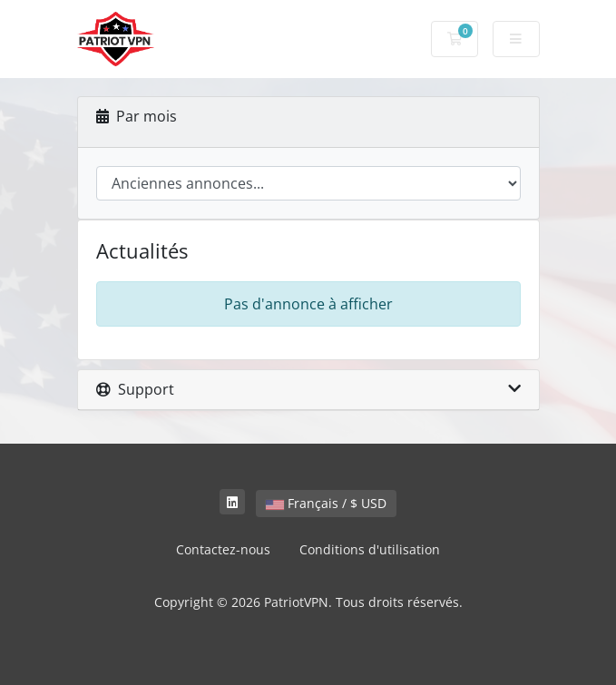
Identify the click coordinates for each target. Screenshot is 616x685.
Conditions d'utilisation (370, 549)
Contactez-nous (223, 549)
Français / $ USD (326, 503)
